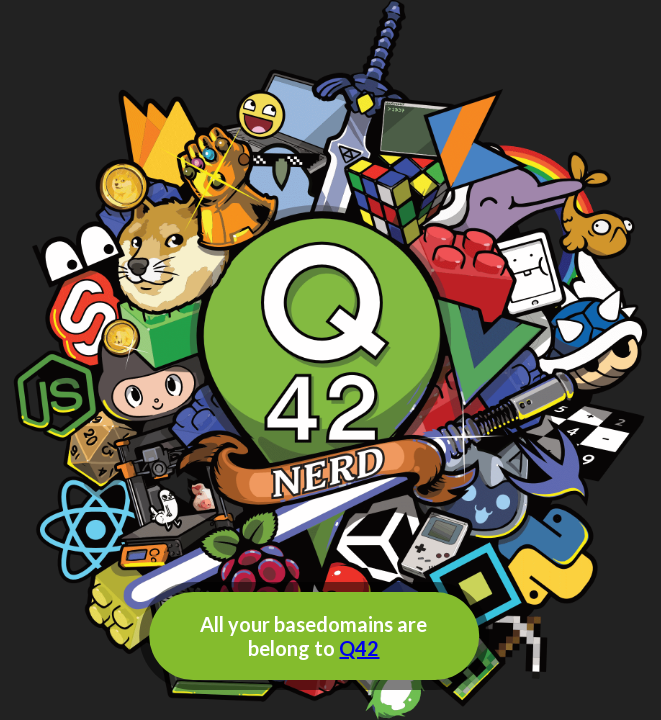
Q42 (359, 648)
